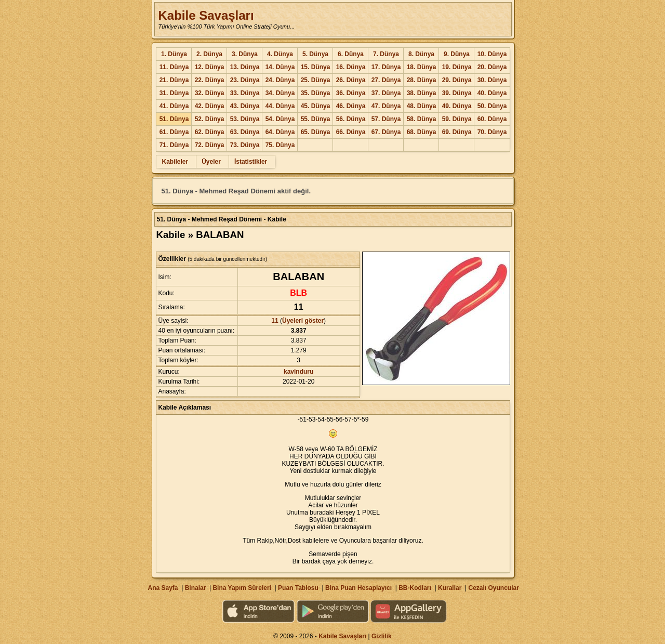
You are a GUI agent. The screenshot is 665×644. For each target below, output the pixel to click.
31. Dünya (174, 93)
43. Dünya (245, 106)
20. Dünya (492, 67)
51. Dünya (174, 119)
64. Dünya (280, 132)
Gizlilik (382, 636)
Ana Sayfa (163, 588)
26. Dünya (351, 80)
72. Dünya (210, 145)
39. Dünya (457, 93)
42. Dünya (210, 106)
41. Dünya (174, 106)
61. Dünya (174, 132)
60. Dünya (492, 119)
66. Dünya (351, 132)
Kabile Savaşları (206, 15)
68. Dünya (422, 132)
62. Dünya (210, 132)
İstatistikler (251, 162)
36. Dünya (351, 93)
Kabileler (175, 162)
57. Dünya (386, 119)
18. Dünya (422, 67)
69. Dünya (457, 132)
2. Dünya (209, 54)
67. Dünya (386, 132)
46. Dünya (351, 106)
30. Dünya (492, 80)
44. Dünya (280, 106)
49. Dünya (457, 106)
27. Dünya (386, 80)
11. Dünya (174, 67)
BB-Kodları (415, 588)
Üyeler (211, 162)
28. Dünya (422, 80)
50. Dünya (492, 106)
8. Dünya (421, 54)
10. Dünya (492, 54)
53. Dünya (245, 119)
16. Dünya (351, 67)
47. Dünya (386, 106)
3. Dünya (245, 54)
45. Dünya (316, 106)
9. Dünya (457, 54)
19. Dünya (457, 67)
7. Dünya (386, 54)
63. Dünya (245, 132)
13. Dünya (245, 67)
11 (275, 321)
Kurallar (450, 588)
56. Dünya (351, 119)
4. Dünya (280, 54)
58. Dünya (422, 119)
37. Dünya (386, 93)
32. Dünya (210, 93)
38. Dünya (422, 93)
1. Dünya (174, 54)
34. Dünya (280, 93)
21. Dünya (174, 80)
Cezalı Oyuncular (493, 588)
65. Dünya (316, 132)
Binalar (196, 588)
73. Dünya (245, 145)
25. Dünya (316, 80)
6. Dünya (351, 54)
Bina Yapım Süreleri (242, 588)
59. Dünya (457, 119)
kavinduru (298, 372)
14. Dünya (280, 67)
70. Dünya (492, 132)
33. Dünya (245, 93)
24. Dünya (280, 80)
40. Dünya (492, 93)
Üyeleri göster (303, 321)
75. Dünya (280, 145)
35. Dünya (316, 93)
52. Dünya (210, 119)
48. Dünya (422, 106)
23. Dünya (245, 80)
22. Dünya (210, 80)
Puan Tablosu (298, 588)
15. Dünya (316, 67)
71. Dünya (174, 145)
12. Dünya (210, 67)
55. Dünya (316, 119)
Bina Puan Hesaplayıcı (358, 588)
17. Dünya (386, 67)
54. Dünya (280, 119)
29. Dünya (457, 80)
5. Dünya (315, 54)
